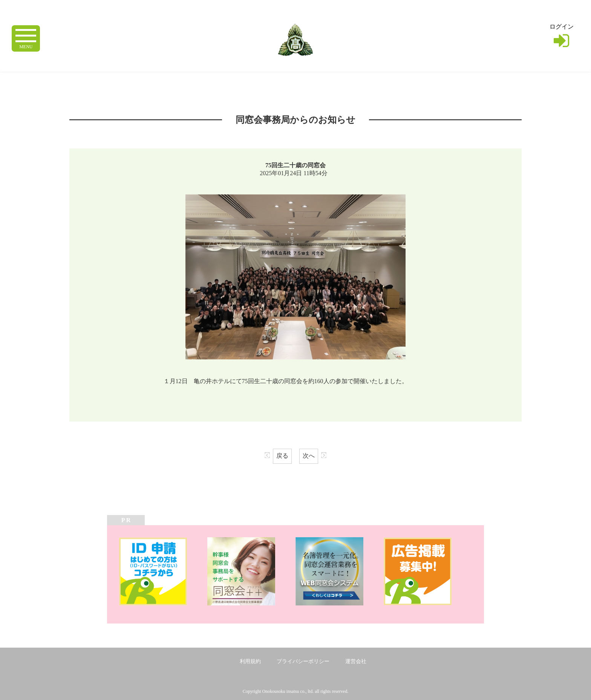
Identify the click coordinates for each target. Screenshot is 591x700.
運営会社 (356, 661)
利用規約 (250, 661)
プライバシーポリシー (303, 661)
